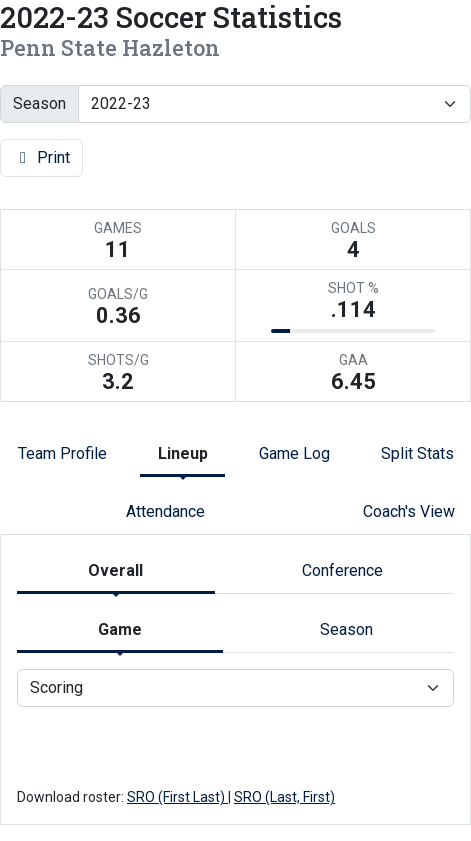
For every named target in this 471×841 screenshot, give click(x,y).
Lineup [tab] (183, 453)
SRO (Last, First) (284, 797)
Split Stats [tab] (417, 453)
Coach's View (409, 511)
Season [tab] (346, 629)
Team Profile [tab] (62, 453)
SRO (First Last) (177, 797)
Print (41, 157)
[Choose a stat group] (235, 688)
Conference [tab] (342, 570)
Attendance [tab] (165, 511)
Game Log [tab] (294, 453)
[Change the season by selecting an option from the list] (274, 104)
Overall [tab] (115, 570)
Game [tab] (120, 629)
